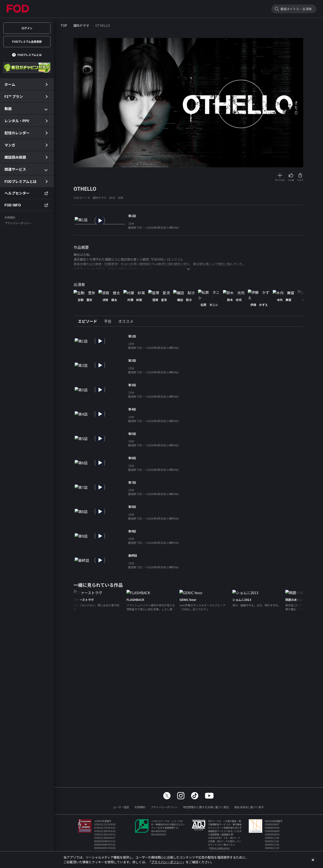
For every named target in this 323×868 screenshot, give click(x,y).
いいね (291, 180)
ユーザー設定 (121, 807)
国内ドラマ (81, 25)
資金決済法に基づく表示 (249, 807)
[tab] (89, 346)
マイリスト (280, 180)
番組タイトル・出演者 (296, 9)
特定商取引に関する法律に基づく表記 (206, 807)
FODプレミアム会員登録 (27, 41)
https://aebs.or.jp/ (220, 848)
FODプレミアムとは (30, 55)
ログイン (27, 28)
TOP (64, 25)
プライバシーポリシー (164, 807)
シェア (300, 180)
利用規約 (140, 807)
